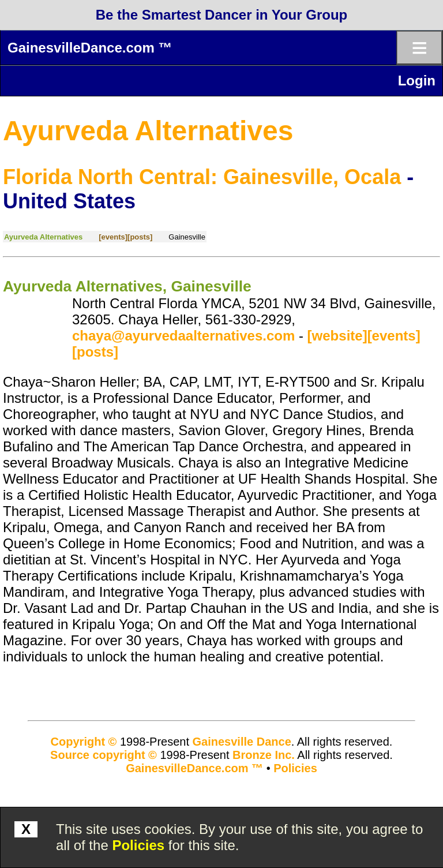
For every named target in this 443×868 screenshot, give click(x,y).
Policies (138, 845)
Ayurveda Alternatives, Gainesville (127, 286)
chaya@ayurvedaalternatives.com (183, 336)
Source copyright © (104, 755)
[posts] (140, 237)
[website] (337, 336)
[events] (113, 237)
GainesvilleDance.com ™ (90, 48)
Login (417, 81)
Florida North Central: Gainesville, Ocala (202, 177)
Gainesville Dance (242, 742)
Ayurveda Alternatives (148, 131)
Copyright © (84, 742)
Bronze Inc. (264, 755)
